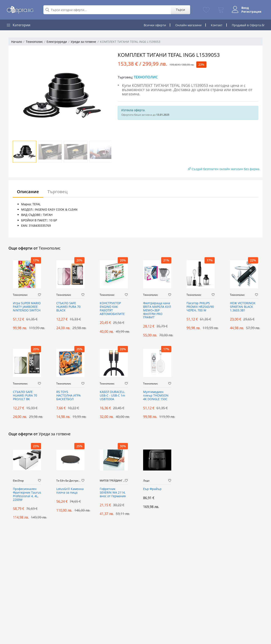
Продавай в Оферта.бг (248, 25)
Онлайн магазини (188, 25)
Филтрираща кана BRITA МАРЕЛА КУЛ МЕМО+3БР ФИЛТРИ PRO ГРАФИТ (157, 310)
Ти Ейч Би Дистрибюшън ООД (69, 481)
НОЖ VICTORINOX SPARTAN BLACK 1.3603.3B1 (243, 307)
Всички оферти (155, 25)
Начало (17, 42)
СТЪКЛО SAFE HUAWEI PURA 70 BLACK (68, 307)
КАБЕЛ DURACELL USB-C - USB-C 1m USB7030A (112, 396)
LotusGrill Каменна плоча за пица (70, 491)
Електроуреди (57, 42)
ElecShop (18, 481)
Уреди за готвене (83, 42)
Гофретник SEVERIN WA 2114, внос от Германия (113, 493)
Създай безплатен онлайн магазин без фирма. (224, 169)
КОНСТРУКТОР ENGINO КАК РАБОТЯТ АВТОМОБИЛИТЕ (112, 309)
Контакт (217, 25)
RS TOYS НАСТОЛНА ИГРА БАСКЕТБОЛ (68, 396)
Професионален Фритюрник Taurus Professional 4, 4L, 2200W (27, 494)
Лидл (146, 481)
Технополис (34, 42)
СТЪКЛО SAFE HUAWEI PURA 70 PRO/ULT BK (25, 396)
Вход (245, 8)
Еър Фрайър (152, 489)
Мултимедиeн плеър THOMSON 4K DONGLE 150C (156, 396)
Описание (28, 192)
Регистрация (251, 12)
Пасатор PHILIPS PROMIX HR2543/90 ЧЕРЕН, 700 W (200, 307)
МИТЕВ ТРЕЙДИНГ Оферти (112, 481)
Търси (180, 10)
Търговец (57, 192)
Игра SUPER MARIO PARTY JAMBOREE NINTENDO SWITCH (27, 307)
